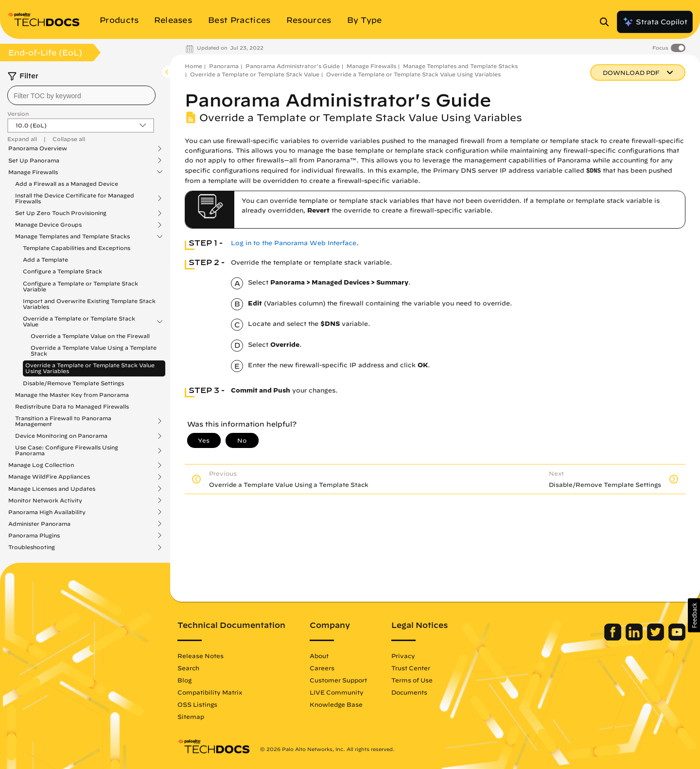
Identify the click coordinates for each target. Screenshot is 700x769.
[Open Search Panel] (607, 22)
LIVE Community (337, 692)
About (319, 656)
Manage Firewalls (33, 172)
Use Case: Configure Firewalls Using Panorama (67, 450)
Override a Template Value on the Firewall (90, 336)
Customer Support (338, 680)
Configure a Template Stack (62, 271)
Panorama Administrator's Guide (293, 66)
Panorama (224, 66)
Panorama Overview (38, 148)
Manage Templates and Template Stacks (72, 236)
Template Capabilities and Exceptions (77, 248)
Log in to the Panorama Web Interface (294, 243)
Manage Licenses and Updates (52, 489)
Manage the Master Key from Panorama (72, 395)
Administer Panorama (39, 524)
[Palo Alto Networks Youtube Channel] (677, 638)
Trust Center (411, 668)
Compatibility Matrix (210, 692)
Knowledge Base (336, 704)
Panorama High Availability (47, 512)
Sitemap (191, 716)
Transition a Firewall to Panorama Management (63, 421)
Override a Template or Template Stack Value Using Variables (90, 368)
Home (193, 66)
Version (18, 114)
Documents (409, 692)
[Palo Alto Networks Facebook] (614, 638)
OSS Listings (197, 704)
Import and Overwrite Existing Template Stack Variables (89, 304)
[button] (694, 615)
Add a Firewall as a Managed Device (67, 184)
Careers (322, 668)
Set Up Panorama (34, 161)
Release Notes (201, 656)
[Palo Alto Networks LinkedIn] (635, 638)
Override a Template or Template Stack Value (79, 322)
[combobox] (81, 95)
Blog (184, 680)
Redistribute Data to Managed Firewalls (72, 406)
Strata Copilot (655, 22)
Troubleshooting (32, 547)
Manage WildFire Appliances (49, 477)
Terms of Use (412, 680)
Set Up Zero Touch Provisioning (61, 213)
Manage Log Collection (41, 465)
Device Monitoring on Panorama (61, 436)
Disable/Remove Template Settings (73, 383)
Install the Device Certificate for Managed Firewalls (75, 198)
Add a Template (45, 259)
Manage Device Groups (48, 225)
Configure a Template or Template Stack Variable (80, 286)
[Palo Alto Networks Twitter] (656, 638)
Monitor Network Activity (45, 501)
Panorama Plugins (34, 536)
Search (188, 668)
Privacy (403, 656)
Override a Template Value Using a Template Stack (94, 350)
